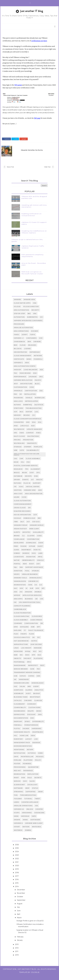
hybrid (17, 558)
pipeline (18, 764)
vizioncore (39, 817)
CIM (42, 603)
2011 (17, 956)
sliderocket (19, 789)
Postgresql (19, 666)
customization (21, 392)
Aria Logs (18, 406)
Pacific (38, 385)
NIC (21, 659)
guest (40, 551)
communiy (32, 708)
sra (21, 572)
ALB (32, 593)
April (19, 919)
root (32, 568)
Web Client (34, 533)
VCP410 (23, 680)
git (32, 484)
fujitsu (17, 733)
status (35, 793)
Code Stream (36, 624)
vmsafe (17, 824)
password (19, 402)
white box (37, 831)
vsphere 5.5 (33, 586)
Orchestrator (20, 357)
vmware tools (20, 582)
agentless (19, 694)
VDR (38, 680)
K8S (29, 318)
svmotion (18, 575)
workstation (20, 589)
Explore (18, 635)
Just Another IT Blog (27, 974)
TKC (38, 673)
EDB (33, 631)
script (25, 339)
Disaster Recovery (22, 516)
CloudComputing (22, 621)
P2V (28, 466)
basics (17, 477)
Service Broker (21, 673)
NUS (39, 659)
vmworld (18, 395)
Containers (31, 342)
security (35, 314)
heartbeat (26, 554)
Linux (16, 652)
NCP (33, 430)
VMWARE (17, 304)
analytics (39, 694)
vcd (41, 342)
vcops (17, 817)
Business (29, 603)
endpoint (18, 726)
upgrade (33, 381)
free (16, 551)
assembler (19, 698)
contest (30, 437)
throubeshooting (28, 800)
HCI (39, 642)
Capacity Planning (22, 610)
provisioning (20, 771)
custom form (34, 712)
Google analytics (22, 642)
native (17, 565)
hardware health (22, 736)
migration (31, 561)
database (18, 480)
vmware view (30, 495)
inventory (18, 743)
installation (30, 399)
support (37, 488)
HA (34, 642)
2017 (17, 880)
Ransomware (20, 670)
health (39, 484)
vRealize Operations (23, 810)
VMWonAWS (24, 684)
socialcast (32, 789)
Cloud (23, 349)
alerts (17, 537)
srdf (27, 793)
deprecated (19, 719)
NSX (42, 374)
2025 (17, 853)
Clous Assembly (21, 624)
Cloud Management (23, 360)
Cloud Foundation (22, 617)
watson (26, 831)
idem (33, 740)
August (20, 908)
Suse (32, 673)
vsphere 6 (18, 828)
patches (18, 488)
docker (35, 335)
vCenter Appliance (30, 807)
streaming (19, 796)
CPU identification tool (30, 607)
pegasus (40, 761)
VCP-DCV (36, 526)
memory (17, 420)
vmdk (16, 821)
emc (32, 722)
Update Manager (34, 434)
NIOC (27, 659)
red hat (17, 775)
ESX (41, 395)
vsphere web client (34, 828)
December (21, 894)
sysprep (28, 451)
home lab (24, 740)
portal (17, 568)
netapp (30, 754)
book (25, 477)
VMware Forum (21, 530)
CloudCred (37, 621)
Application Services (32, 600)
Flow (32, 638)
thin (16, 800)
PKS (15, 399)
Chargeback (19, 346)
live (36, 743)
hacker (26, 733)
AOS (37, 593)
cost (32, 477)
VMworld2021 (38, 687)
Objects (18, 663)
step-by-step (20, 318)
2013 (17, 949)
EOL (40, 427)
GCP (35, 519)
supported (31, 796)
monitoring (19, 754)
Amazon (29, 596)
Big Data (18, 353)
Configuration (31, 628)
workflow (40, 402)
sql (16, 572)
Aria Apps (18, 603)
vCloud (17, 311)
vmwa (25, 824)
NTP (34, 659)
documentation (21, 722)
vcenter (39, 814)
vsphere (37, 346)
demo (39, 715)
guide (16, 554)
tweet (37, 803)
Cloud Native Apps (22, 307)
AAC (16, 593)
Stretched (19, 413)
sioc (25, 786)
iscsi (34, 558)
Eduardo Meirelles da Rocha (35, 151)
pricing (17, 444)
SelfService (19, 434)
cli (23, 540)
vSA (37, 810)
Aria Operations (21, 335)
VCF (28, 526)
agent (36, 691)
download (31, 547)
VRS (15, 437)
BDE (16, 349)
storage (18, 451)
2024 (17, 856)
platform (28, 764)
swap (40, 796)
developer (19, 547)
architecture (26, 388)
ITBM (16, 526)
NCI (40, 656)
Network (38, 360)
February (20, 941)
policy (38, 764)
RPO (29, 666)
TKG (16, 378)
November (21, 898)
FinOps (24, 638)
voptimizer (35, 824)
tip (15, 491)
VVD (16, 691)
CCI (34, 420)
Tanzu (17, 339)
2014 (17, 891)
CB (36, 603)
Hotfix (34, 645)
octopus (32, 757)
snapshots (32, 448)
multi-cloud (19, 441)
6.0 (41, 589)
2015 (17, 887)
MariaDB (38, 652)
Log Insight (26, 652)
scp (38, 568)
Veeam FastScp (20, 533)
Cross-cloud (20, 512)
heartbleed (38, 736)
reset (16, 782)
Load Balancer (31, 374)
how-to (37, 554)
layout (29, 743)
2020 (17, 870)
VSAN (22, 437)
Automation (19, 321)
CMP (21, 463)
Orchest (27, 663)
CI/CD (24, 502)
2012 (17, 952)
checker (28, 705)
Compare (18, 628)
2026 (17, 849)
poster (17, 768)
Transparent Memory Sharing (27, 677)
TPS (27, 473)
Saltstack (39, 409)
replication (33, 779)
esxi (35, 378)
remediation (20, 779)
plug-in (27, 488)
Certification (31, 395)
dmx (40, 719)
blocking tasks (21, 701)
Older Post (47, 170)
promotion (28, 444)
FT (25, 635)
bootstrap (35, 701)
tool (27, 575)
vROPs (17, 579)
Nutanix (17, 409)
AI (27, 593)
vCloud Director (31, 311)
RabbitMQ (28, 409)
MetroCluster (32, 406)
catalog (18, 705)
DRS (28, 427)
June (19, 915)
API (43, 593)
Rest (42, 670)
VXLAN (22, 691)
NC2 (35, 656)
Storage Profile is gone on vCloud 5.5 (30, 925)
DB (42, 628)
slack (32, 786)
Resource (18, 473)
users (16, 807)
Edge (16, 466)
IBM (39, 523)
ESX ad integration (22, 519)
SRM (29, 346)
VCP (16, 416)
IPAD (16, 430)
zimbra (28, 835)
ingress (26, 558)
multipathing (33, 441)
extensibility (38, 726)
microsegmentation (23, 750)
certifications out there (40, 41)
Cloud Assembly (33, 463)
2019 (17, 874)
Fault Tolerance (36, 635)
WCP (16, 388)
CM (15, 607)
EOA (34, 427)
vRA (35, 318)
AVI (21, 596)
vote (22, 455)
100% (30, 589)
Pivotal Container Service (26, 470)
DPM (16, 631)
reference (28, 775)
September (21, 905)
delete (31, 715)
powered (27, 768)
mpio (40, 561)
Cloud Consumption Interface (28, 423)
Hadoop (18, 374)
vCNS (32, 392)
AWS (40, 495)
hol (16, 740)
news (29, 364)
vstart (17, 831)
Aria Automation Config (25, 371)
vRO (41, 381)
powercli (38, 364)
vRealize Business (30, 579)
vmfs (34, 821)
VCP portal (19, 85)
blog (37, 388)
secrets (38, 782)
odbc (41, 757)
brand (17, 540)
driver (17, 484)
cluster (31, 540)
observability (28, 565)
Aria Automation (21, 314)
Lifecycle (25, 430)
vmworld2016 (20, 586)
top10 (33, 339)
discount (31, 719)
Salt (22, 526)
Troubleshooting (34, 413)
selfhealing (19, 448)
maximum (36, 747)
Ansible (38, 596)
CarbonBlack (20, 614)
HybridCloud (29, 523)
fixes (38, 437)
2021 (17, 867)
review (27, 420)
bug (22, 416)
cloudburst (19, 708)
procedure (19, 328)
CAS (16, 463)
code (39, 540)
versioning (27, 817)
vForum (35, 575)
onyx (16, 761)
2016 (17, 884)
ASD (16, 596)
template (38, 451)
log (37, 416)
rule (30, 782)
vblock (30, 814)
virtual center (33, 491)
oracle (40, 565)
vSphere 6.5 (19, 814)
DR (29, 512)
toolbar (18, 803)
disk (36, 480)
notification (20, 757)
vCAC (21, 491)
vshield (29, 402)
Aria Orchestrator (34, 498)
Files (16, 638)
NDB (16, 659)
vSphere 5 (18, 367)
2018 (17, 877)
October (20, 901)
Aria (27, 367)
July (19, 912)
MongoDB (18, 656)
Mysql (28, 656)
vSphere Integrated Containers (28, 325)
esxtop (29, 416)
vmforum (25, 821)
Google (17, 523)
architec (26, 537)
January (20, 945)
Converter (19, 427)
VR (21, 399)
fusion (24, 551)
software (18, 793)
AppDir (17, 600)
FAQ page (38, 121)
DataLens (24, 631)
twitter (16, 141)
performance (20, 381)
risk (23, 782)
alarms (29, 694)
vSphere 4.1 (19, 342)
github (32, 551)
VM (15, 684)
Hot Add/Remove (21, 645)
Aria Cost (18, 498)
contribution (33, 544)
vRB (16, 455)
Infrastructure (21, 649)
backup (37, 698)
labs (40, 558)
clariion (38, 705)
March (19, 922)
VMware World (37, 530)
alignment (35, 473)
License (27, 353)
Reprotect (33, 670)
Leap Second (36, 649)
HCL (23, 466)
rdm (25, 568)
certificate (19, 364)
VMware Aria (29, 304)
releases (32, 349)
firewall (18, 729)
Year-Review (25, 378)
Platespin (38, 663)
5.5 (36, 589)
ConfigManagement (23, 509)
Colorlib (35, 977)
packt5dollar (27, 761)
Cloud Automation (22, 505)
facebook (7, 141)
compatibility (20, 712)
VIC (42, 321)
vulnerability (33, 455)
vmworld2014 (36, 582)
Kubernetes (32, 321)
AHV (22, 593)
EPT (39, 631)
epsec (27, 726)
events (25, 484)
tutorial (28, 803)
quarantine (33, 771)
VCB (16, 680)
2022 (17, 863)
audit (28, 698)
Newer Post (11, 170)
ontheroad (35, 357)
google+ (24, 141)
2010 (17, 959)
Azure (17, 502)
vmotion (18, 495)
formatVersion (31, 729)
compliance (19, 544)
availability (38, 537)
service (17, 786)
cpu (38, 477)
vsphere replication (23, 385)
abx (29, 691)
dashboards (20, 715)
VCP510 (31, 680)
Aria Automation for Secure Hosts (27, 459)
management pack (22, 747)
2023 (17, 860)
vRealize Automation (23, 332)
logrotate (19, 561)
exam (41, 547)
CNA (35, 307)
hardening (37, 733)
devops (28, 480)
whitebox (18, 835)
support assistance (34, 572)
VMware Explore (21, 687)
